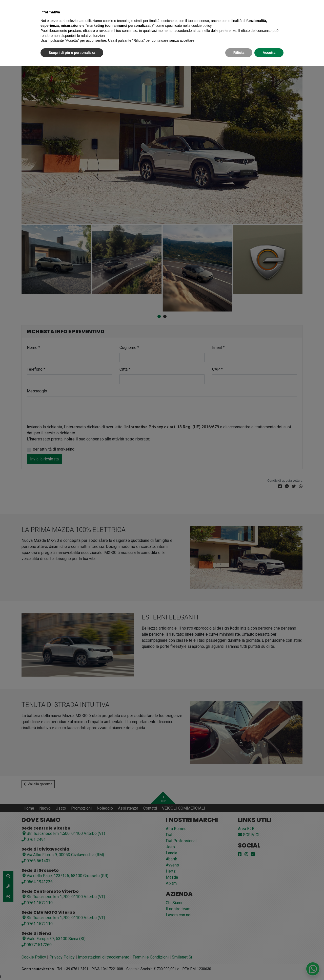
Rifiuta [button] (239, 53)
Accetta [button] (269, 53)
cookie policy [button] (201, 26)
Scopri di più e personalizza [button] (72, 53)
